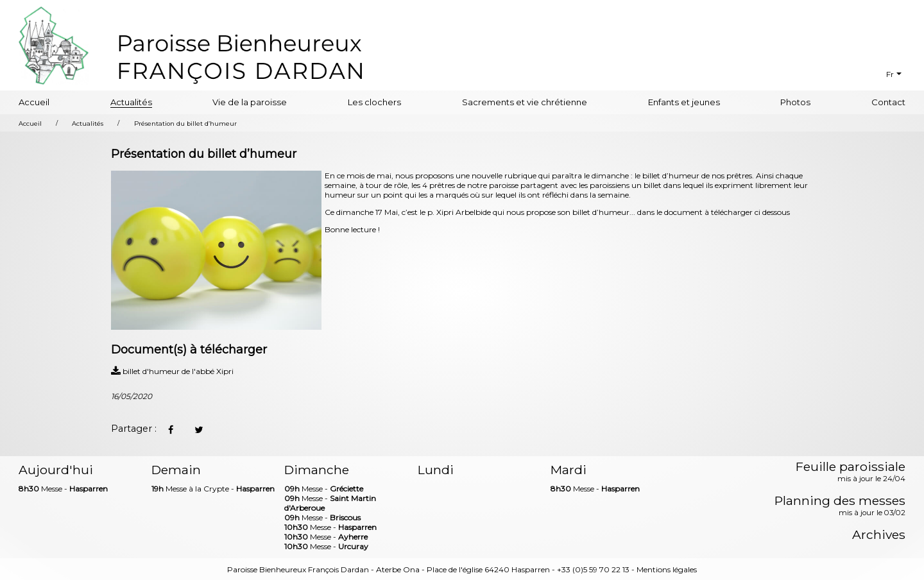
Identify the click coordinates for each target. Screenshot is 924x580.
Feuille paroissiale (851, 472)
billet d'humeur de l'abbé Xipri (172, 371)
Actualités (131, 102)
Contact (888, 102)
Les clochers (374, 102)
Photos (795, 102)
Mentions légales (667, 569)
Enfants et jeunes (684, 102)
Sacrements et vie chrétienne (525, 102)
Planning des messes (840, 506)
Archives (879, 535)
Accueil (34, 102)
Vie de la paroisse (250, 102)
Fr (890, 74)
